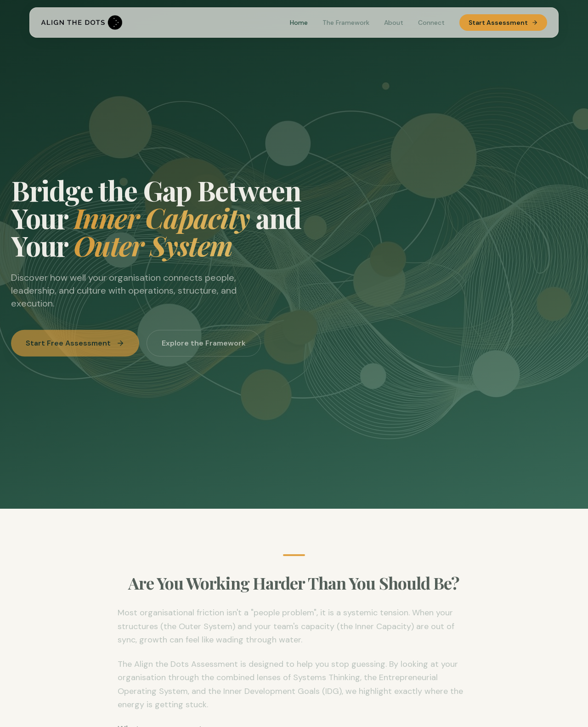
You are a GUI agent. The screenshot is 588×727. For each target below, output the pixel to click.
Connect (431, 23)
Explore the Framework (204, 345)
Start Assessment (503, 23)
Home (299, 23)
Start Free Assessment (75, 345)
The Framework (346, 23)
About (394, 23)
